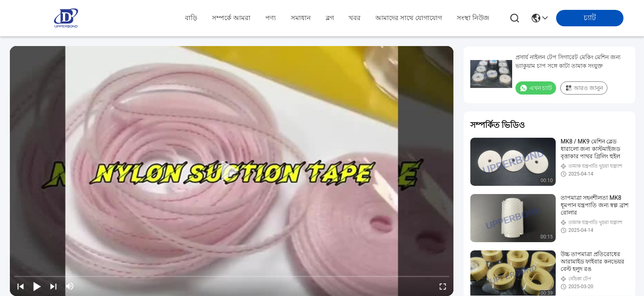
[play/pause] (37, 286)
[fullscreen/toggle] (443, 286)
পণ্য (271, 18)
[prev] (21, 286)
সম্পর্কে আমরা (231, 18)
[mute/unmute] (70, 286)
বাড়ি (191, 18)
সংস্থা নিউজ (473, 18)
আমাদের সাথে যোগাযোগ (409, 18)
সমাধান (301, 18)
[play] (232, 171)
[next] (53, 286)
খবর (355, 18)
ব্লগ (330, 18)
